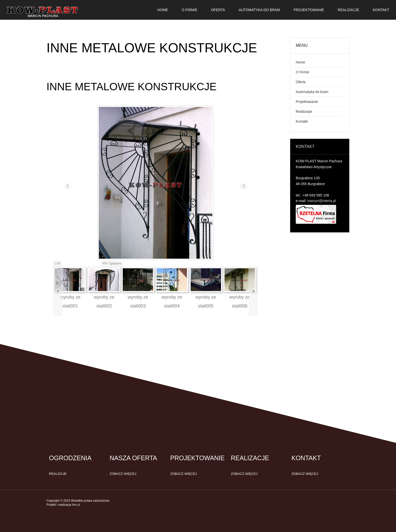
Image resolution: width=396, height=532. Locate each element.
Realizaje (58, 474)
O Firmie (303, 72)
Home (300, 62)
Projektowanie (307, 102)
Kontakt (302, 121)
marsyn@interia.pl (322, 201)
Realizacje (304, 112)
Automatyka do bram (312, 92)
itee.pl (76, 505)
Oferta (301, 82)
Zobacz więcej (123, 474)
